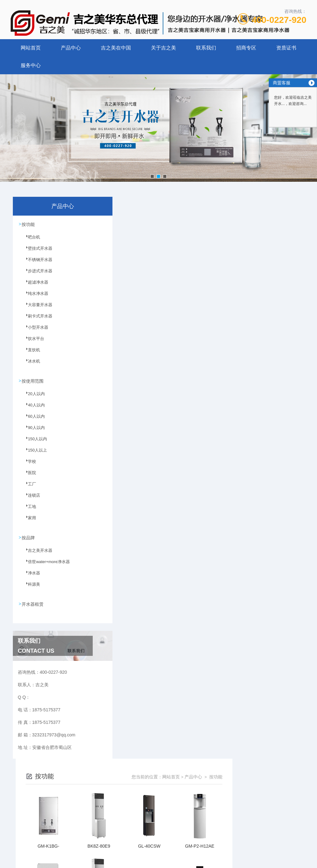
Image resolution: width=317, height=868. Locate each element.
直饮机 (30, 353)
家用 (29, 521)
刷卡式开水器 (36, 320)
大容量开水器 (36, 308)
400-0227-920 (279, 20)
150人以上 (34, 453)
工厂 (29, 487)
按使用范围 (33, 381)
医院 (29, 476)
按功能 (29, 224)
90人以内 (32, 431)
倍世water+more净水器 (44, 565)
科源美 (30, 587)
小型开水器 (34, 331)
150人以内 (34, 442)
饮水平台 (32, 342)
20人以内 (32, 397)
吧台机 (30, 241)
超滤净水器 (34, 286)
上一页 (154, 765)
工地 (29, 510)
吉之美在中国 (116, 48)
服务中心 (31, 65)
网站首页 (31, 48)
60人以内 (32, 420)
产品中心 (71, 48)
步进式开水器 (36, 275)
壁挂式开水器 (36, 252)
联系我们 (206, 48)
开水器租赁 (33, 603)
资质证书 (286, 48)
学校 (29, 465)
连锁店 (30, 499)
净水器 (30, 576)
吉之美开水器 (36, 553)
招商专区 (246, 48)
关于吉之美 (164, 48)
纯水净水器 (34, 297)
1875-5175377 (136, 810)
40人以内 (32, 408)
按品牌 (29, 537)
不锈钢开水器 (36, 263)
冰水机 (30, 365)
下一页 (242, 765)
